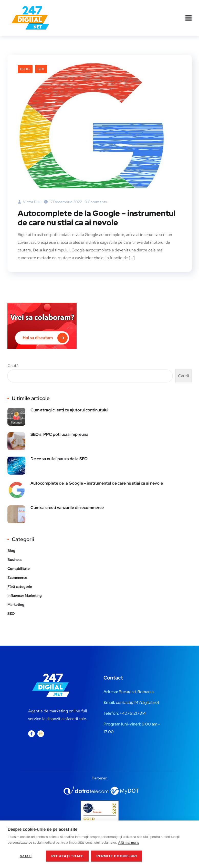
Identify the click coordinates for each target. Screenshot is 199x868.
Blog (25, 69)
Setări (26, 856)
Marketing (16, 605)
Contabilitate (19, 569)
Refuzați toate (67, 856)
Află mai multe (129, 842)
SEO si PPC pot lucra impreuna (59, 434)
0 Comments (96, 202)
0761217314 (135, 713)
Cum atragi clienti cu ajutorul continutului (69, 410)
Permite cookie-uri (117, 856)
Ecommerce (17, 578)
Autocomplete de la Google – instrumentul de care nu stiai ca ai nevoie (97, 218)
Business (15, 560)
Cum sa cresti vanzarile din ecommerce (67, 508)
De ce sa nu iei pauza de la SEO (59, 459)
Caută (13, 366)
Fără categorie (20, 587)
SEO (41, 69)
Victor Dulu (30, 202)
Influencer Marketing (25, 596)
